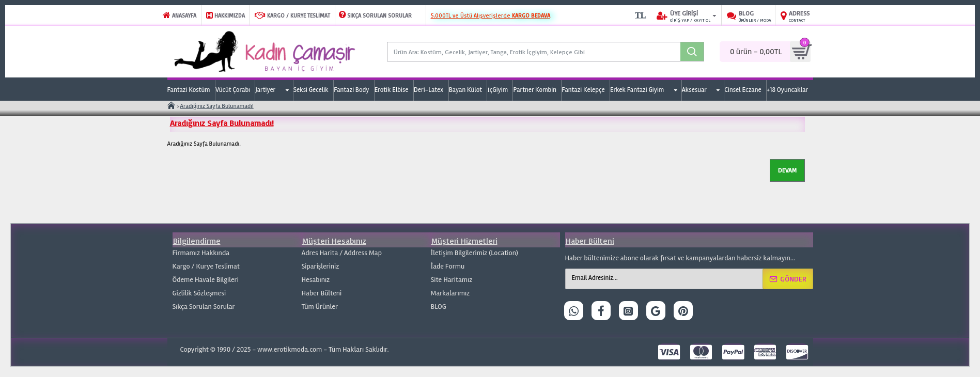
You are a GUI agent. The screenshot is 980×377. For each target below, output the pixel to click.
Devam (787, 170)
